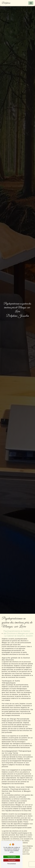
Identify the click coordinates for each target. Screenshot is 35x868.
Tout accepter (12, 857)
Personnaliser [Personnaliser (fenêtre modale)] (12, 864)
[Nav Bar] (31, 3)
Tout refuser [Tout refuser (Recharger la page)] (12, 860)
